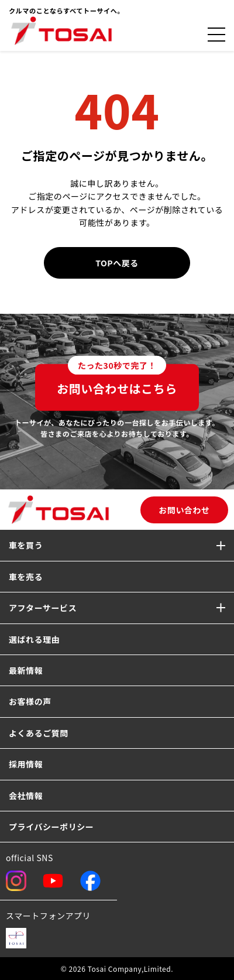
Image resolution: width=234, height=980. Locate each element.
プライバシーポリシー (51, 827)
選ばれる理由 (34, 639)
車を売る (26, 577)
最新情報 (26, 670)
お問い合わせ (184, 510)
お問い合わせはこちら (117, 381)
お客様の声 (30, 701)
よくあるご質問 (39, 733)
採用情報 (26, 764)
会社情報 (26, 796)
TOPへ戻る (117, 263)
